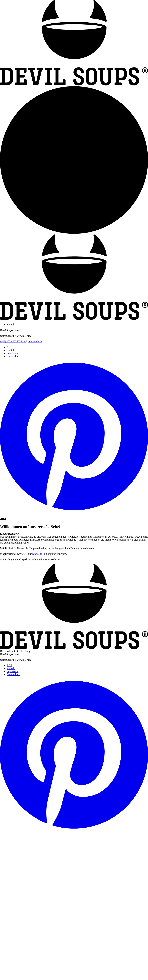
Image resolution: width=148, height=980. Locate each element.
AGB (9, 347)
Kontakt (11, 325)
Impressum (13, 353)
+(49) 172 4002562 (10, 341)
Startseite (37, 554)
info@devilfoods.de (32, 341)
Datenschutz (13, 356)
